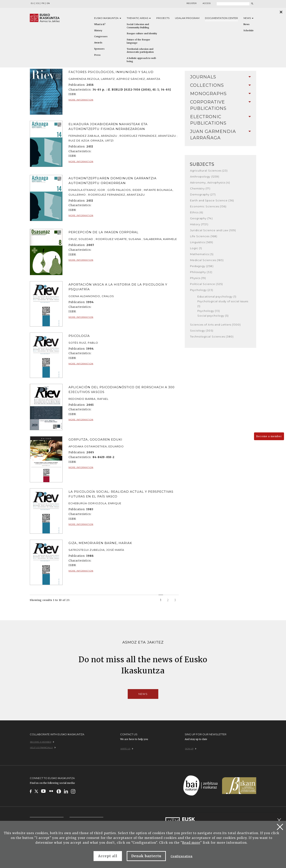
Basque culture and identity (142, 33)
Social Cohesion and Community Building (138, 26)
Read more (191, 843)
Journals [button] (220, 77)
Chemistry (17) (200, 188)
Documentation (221, 18)
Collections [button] (220, 85)
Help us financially (43, 748)
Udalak (187, 18)
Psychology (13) (209, 311)
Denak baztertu (146, 856)
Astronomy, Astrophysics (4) (210, 182)
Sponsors (99, 49)
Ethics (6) (197, 212)
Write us (127, 749)
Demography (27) (203, 194)
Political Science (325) (206, 284)
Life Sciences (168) (204, 236)
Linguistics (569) (202, 242)
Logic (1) (196, 248)
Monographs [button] (220, 94)
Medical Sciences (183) (207, 260)
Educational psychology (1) (217, 296)
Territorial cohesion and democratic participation (140, 51)
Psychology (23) (202, 290)
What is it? (100, 24)
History (98, 30)
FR (43, 3)
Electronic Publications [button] (220, 120)
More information (81, 100)
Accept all (108, 856)
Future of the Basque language (138, 41)
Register (191, 3)
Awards (98, 43)
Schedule (249, 30)
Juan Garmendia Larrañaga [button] (220, 135)
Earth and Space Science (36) (212, 200)
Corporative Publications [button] (220, 105)
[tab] (220, 77)
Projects (163, 18)
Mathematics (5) (202, 254)
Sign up (191, 749)
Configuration (182, 856)
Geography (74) (201, 218)
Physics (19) (198, 278)
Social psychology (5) (213, 316)
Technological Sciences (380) (212, 336)
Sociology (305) (202, 331)
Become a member (269, 436)
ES (38, 3)
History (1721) (199, 224)
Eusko (108, 18)
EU (32, 3)
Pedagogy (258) (202, 266)
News (248, 18)
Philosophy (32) (201, 272)
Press (97, 55)
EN (48, 3)
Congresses (101, 36)
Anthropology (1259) (205, 177)
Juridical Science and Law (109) (213, 230)
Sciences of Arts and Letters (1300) (215, 325)
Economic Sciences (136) (208, 206)
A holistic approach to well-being (142, 60)
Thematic (139, 18)
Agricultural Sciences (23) (209, 171)
